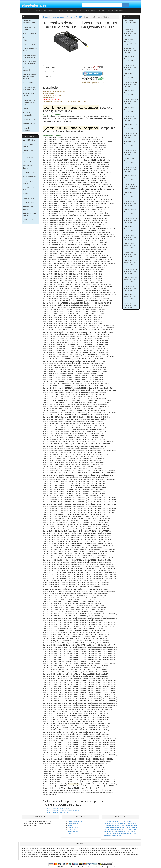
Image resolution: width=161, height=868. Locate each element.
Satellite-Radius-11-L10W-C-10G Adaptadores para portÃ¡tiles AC (131, 32)
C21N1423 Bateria (126, 830)
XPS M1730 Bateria (115, 832)
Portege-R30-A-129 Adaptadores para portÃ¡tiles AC (130, 220)
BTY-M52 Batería (29, 198)
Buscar (126, 5)
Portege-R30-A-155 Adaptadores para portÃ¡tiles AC (130, 271)
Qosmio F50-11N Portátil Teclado (58, 808)
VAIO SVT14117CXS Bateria (122, 825)
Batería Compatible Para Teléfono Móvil (69, 10)
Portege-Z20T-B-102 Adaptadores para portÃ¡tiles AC (131, 93)
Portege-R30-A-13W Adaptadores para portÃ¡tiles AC (131, 67)
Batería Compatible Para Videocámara (29, 63)
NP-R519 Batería (29, 203)
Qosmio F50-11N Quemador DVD (58, 812)
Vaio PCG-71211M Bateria (117, 823)
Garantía (71, 825)
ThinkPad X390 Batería (28, 152)
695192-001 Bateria (129, 832)
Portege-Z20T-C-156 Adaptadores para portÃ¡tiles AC (131, 212)
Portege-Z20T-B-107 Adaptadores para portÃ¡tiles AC (131, 246)
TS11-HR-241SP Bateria (112, 830)
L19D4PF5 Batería (29, 140)
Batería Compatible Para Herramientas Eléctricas (29, 76)
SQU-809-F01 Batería (28, 167)
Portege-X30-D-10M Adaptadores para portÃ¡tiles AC (131, 59)
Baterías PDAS (28, 83)
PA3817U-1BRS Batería (28, 221)
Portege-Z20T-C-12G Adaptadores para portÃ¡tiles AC (131, 101)
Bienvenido (25, 10)
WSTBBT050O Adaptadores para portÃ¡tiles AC (130, 161)
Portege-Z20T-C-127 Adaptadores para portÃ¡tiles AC (131, 280)
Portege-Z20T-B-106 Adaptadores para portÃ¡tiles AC (131, 237)
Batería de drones (29, 44)
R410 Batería (27, 194)
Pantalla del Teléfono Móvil (30, 50)
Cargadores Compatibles (116, 10)
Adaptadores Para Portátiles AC (95, 10)
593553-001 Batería (30, 177)
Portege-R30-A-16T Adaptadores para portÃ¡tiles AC (130, 288)
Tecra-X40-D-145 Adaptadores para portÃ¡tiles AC (130, 144)
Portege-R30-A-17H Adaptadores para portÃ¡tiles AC (131, 152)
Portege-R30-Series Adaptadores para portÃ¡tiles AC (131, 169)
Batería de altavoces (30, 34)
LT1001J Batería (28, 172)
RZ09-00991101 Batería (28, 208)
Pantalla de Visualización (27, 114)
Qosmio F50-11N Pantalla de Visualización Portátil (64, 810)
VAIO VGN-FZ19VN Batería (30, 214)
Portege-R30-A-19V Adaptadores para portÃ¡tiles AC (131, 263)
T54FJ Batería (28, 162)
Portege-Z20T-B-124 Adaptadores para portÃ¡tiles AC (131, 110)
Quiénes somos (73, 827)
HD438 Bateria (116, 827)
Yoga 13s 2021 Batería (28, 145)
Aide (69, 834)
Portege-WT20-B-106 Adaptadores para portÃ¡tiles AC (130, 42)
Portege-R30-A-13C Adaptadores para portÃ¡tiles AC (131, 76)
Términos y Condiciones (75, 821)
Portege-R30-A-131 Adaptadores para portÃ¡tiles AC (130, 297)
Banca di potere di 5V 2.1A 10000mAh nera (130, 23)
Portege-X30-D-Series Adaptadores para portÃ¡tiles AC (130, 186)
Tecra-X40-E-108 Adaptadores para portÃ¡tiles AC (130, 50)
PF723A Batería (28, 157)
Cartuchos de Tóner (30, 119)
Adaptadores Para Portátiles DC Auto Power (29, 102)
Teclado (26, 109)
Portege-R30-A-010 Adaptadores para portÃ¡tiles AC (130, 84)
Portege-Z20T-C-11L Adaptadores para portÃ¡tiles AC (131, 178)
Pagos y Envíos (73, 823)
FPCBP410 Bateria (110, 821)
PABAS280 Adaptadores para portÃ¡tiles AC (130, 305)
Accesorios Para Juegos (28, 95)
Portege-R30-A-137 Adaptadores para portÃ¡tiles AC (130, 127)
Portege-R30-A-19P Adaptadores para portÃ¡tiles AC (131, 229)
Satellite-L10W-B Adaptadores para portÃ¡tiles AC (130, 254)
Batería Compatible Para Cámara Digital (30, 56)
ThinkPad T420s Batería (28, 189)
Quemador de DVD (29, 124)
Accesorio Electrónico (27, 129)
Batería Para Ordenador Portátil (42, 10)
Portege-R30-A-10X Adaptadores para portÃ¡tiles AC (131, 135)
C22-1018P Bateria (123, 821)
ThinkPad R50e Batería (28, 182)
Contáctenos (72, 830)
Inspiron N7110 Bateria (129, 827)
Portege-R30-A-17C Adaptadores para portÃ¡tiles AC (131, 195)
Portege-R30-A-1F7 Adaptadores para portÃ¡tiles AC (130, 118)
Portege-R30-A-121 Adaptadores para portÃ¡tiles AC (130, 203)
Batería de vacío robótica (28, 39)
